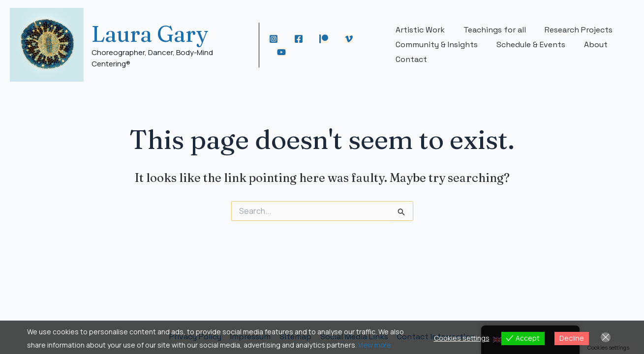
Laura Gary (150, 34)
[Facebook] (300, 39)
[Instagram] (275, 39)
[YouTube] (282, 52)
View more (375, 345)
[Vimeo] (350, 39)
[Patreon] (325, 39)
